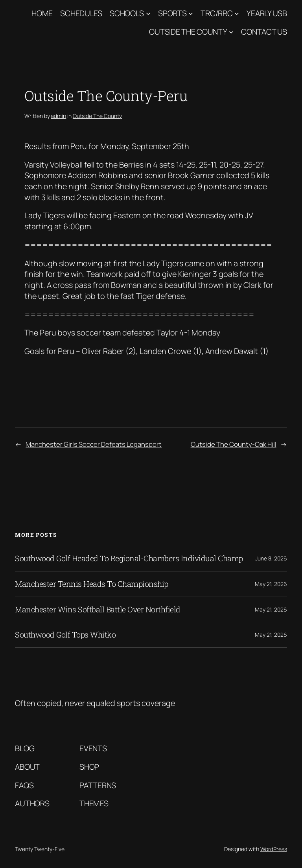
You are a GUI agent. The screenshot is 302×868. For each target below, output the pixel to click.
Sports (172, 13)
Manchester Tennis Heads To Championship (92, 584)
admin (58, 116)
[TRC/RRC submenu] (237, 13)
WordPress (274, 849)
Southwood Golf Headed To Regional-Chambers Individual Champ (129, 558)
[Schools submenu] (148, 13)
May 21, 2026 (271, 584)
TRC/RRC (216, 13)
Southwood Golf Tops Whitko (65, 635)
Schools (127, 13)
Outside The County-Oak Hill (234, 444)
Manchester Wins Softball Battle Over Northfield (98, 610)
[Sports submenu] (191, 13)
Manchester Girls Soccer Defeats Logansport (94, 444)
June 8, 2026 (271, 558)
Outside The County (188, 32)
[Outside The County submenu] (231, 32)
